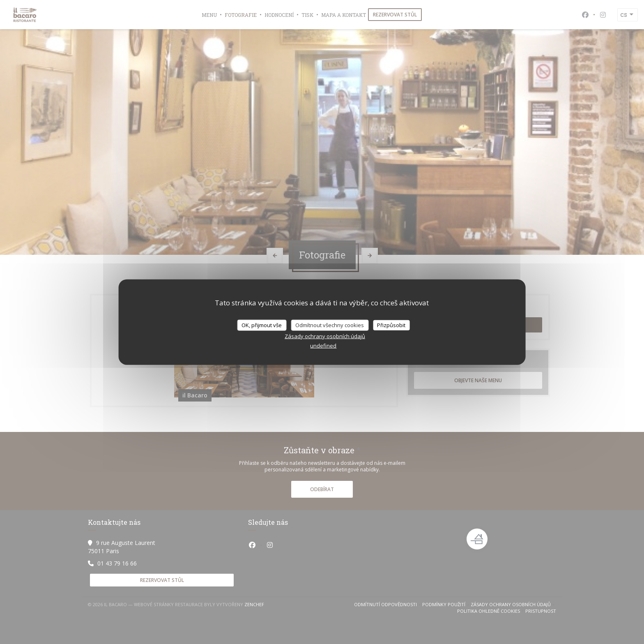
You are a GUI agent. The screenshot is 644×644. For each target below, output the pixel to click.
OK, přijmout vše (262, 325)
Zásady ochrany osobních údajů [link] (325, 336)
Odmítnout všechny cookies (330, 325)
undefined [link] (323, 346)
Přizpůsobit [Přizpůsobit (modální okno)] (391, 325)
